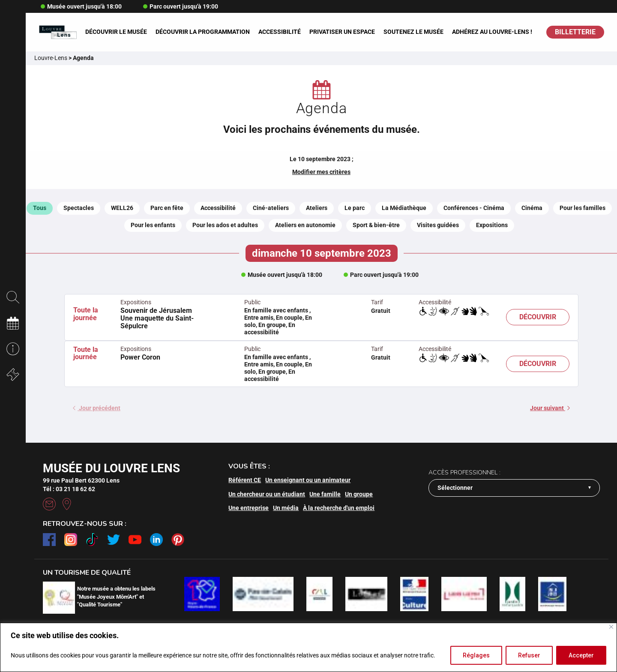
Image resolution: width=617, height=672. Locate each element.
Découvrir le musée (116, 32)
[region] (308, 647)
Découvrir (538, 317)
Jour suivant (550, 408)
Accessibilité (280, 32)
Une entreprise (249, 508)
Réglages (476, 655)
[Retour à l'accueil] (58, 32)
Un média (286, 508)
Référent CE (245, 480)
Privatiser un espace (342, 32)
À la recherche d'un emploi (339, 508)
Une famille (325, 494)
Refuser (529, 655)
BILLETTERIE (575, 32)
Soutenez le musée (413, 32)
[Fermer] (611, 627)
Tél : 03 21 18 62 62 (69, 489)
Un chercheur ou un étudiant (267, 494)
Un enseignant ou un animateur (308, 480)
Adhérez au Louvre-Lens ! (492, 32)
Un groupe (359, 494)
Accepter (581, 655)
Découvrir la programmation (203, 32)
